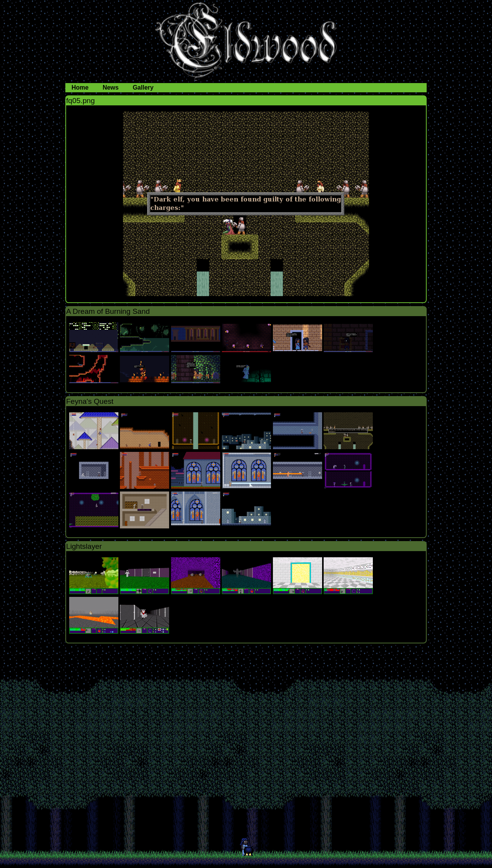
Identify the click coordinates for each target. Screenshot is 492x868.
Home (81, 87)
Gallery (143, 87)
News (111, 87)
